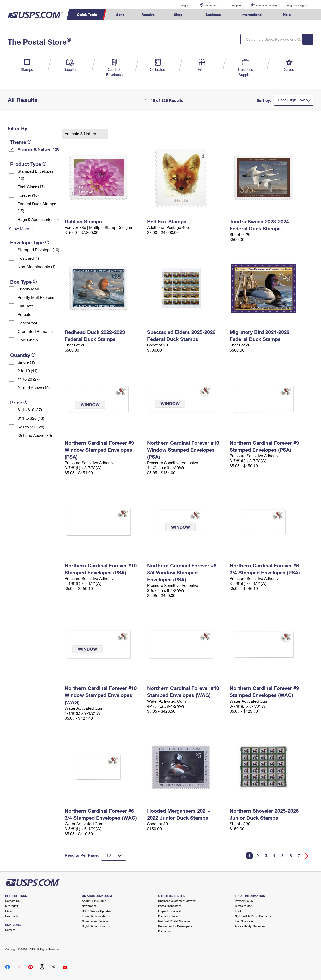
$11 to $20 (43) (31, 418)
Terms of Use (243, 906)
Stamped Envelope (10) (38, 250)
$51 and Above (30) (35, 435)
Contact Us (12, 901)
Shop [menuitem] (178, 14)
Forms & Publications (96, 916)
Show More (19, 228)
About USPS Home (94, 901)
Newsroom (89, 906)
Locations (211, 5)
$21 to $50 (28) (31, 427)
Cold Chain (28, 340)
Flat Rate (26, 306)
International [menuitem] (252, 14)
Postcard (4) (28, 258)
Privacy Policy (244, 901)
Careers (10, 930)
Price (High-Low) (292, 100)
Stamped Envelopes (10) (36, 174)
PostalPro (165, 931)
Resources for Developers (175, 926)
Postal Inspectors (170, 906)
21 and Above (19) (34, 388)
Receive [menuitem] (148, 14)
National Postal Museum (174, 921)
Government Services (96, 921)
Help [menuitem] (287, 14)
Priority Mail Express (36, 297)
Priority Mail (28, 289)
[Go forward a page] (307, 856)
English (181, 5)
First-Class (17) (31, 187)
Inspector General (170, 911)
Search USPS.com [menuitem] (309, 15)
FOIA (238, 911)
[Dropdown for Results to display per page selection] (114, 855)
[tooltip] (29, 142)
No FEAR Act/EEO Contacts (253, 916)
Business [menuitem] (213, 14)
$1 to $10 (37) (30, 410)
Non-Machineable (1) (36, 267)
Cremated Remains (35, 331)
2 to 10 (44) (27, 370)
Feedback (11, 916)
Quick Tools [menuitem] (87, 14)
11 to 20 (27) (29, 379)
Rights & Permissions (96, 926)
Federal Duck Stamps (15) (37, 207)
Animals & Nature (81, 134)
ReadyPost (27, 323)
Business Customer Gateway (177, 901)
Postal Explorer (168, 916)
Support (236, 5)
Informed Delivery (267, 5)
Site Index (11, 906)
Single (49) (27, 362)
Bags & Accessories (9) (38, 219)
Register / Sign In (298, 5)
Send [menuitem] (120, 14)
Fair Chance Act (245, 921)
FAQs (9, 911)
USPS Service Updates (96, 911)
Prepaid (24, 314)
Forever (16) (28, 195)
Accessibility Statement (250, 926)
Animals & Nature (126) (39, 149)
